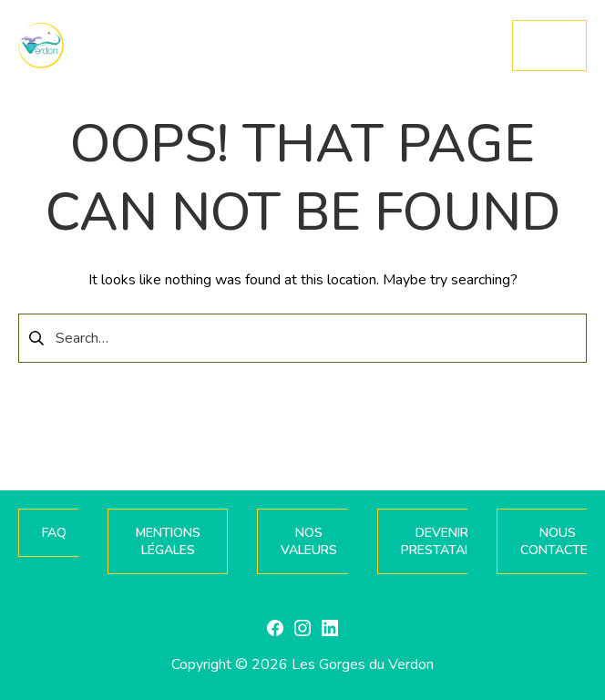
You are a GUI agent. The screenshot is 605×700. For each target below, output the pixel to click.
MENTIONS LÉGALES (168, 541)
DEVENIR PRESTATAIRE (442, 541)
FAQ (54, 533)
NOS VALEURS (309, 541)
